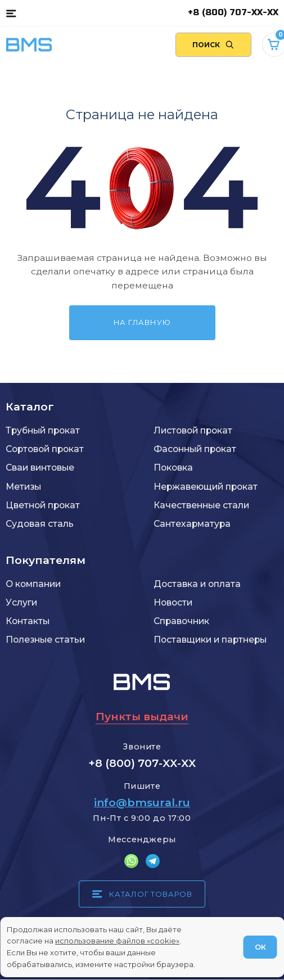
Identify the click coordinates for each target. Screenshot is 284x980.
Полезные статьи (45, 640)
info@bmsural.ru (142, 803)
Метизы (23, 487)
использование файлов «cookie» (117, 941)
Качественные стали (201, 505)
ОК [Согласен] (260, 947)
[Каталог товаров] (11, 13)
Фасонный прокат (195, 449)
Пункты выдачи (142, 717)
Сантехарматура (192, 524)
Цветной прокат (43, 505)
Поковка (173, 468)
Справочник (181, 621)
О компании (33, 584)
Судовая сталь (40, 524)
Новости (173, 602)
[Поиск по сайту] (213, 45)
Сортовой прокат (45, 449)
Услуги (21, 602)
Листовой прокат (193, 430)
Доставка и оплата (197, 584)
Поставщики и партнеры (210, 640)
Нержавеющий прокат (206, 487)
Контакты (28, 621)
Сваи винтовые (40, 468)
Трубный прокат (43, 430)
